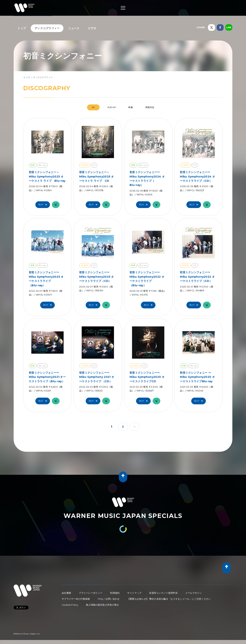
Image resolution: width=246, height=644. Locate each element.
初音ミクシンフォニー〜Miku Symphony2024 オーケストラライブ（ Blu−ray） (147, 179)
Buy (44, 205)
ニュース (74, 28)
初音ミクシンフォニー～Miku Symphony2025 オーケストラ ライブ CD (97, 176)
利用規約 (115, 593)
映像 (131, 107)
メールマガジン (194, 593)
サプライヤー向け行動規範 (76, 599)
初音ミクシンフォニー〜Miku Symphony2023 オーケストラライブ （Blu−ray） (46, 279)
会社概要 (66, 593)
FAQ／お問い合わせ (109, 599)
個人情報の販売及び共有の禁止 (102, 605)
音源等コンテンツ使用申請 (163, 593)
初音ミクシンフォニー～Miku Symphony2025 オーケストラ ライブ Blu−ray (47, 176)
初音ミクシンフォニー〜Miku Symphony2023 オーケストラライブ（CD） (97, 277)
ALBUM (112, 107)
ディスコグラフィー (47, 28)
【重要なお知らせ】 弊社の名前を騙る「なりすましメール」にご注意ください (169, 599)
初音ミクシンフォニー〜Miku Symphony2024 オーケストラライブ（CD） (197, 176)
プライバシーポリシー (91, 593)
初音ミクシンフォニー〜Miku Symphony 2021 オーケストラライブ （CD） (97, 377)
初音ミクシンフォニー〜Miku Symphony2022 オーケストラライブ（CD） (197, 277)
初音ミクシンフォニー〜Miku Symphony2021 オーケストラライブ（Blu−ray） (47, 377)
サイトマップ (134, 593)
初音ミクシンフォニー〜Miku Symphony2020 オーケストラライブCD (147, 377)
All (93, 107)
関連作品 (150, 107)
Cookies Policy (70, 605)
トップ (22, 28)
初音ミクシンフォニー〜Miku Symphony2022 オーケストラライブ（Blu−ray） (147, 279)
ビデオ (92, 28)
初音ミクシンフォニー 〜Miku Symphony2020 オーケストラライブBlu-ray (197, 377)
